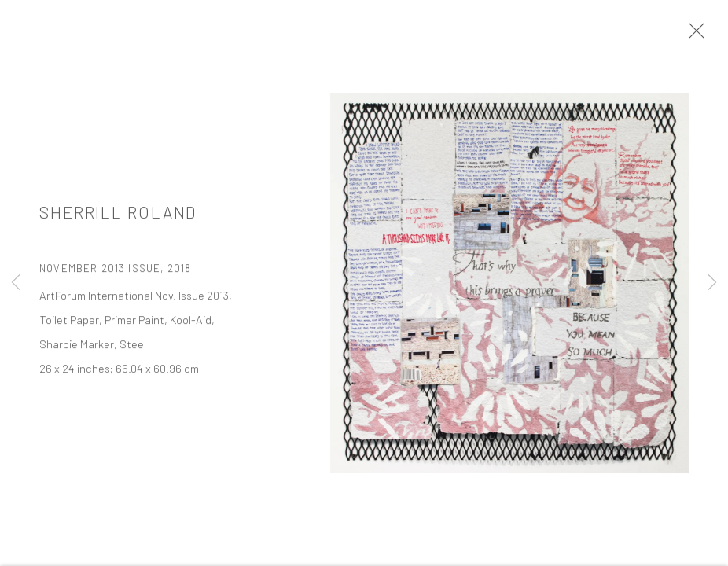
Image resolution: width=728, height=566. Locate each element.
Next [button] (712, 283)
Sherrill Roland (118, 216)
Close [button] (693, 35)
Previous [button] (16, 283)
